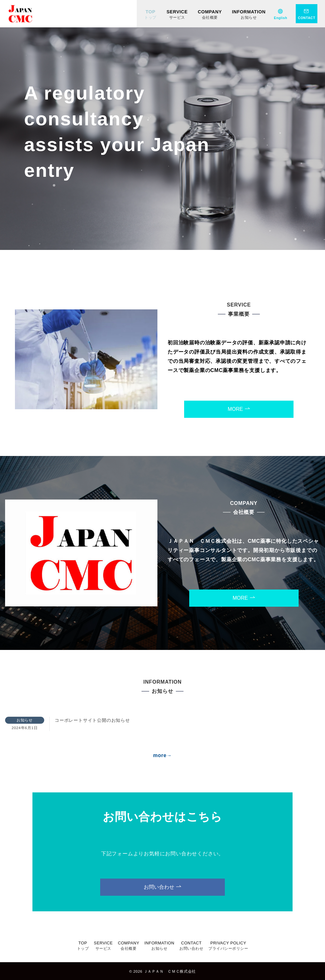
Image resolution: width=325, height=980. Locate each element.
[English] (280, 14)
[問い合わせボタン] (307, 14)
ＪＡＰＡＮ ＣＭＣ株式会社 (170, 971)
